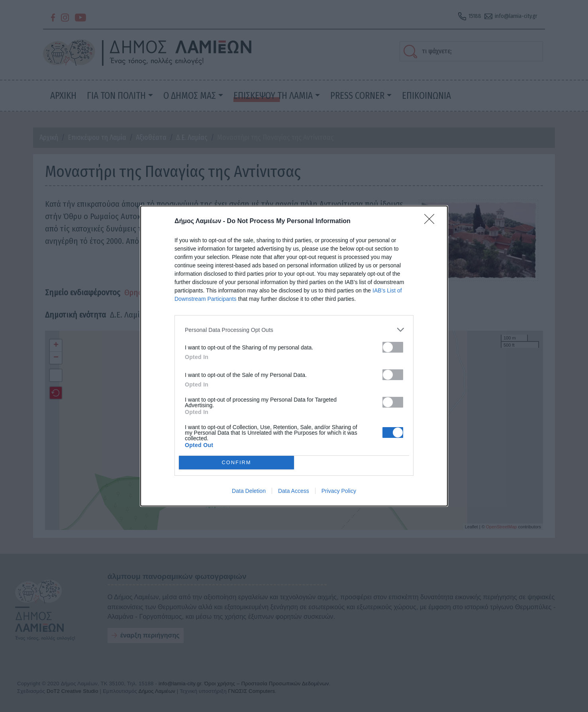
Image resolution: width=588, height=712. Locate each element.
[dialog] (294, 356)
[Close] (432, 222)
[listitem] (294, 330)
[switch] (393, 347)
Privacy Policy (339, 491)
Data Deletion (249, 491)
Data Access (294, 491)
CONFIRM (236, 462)
